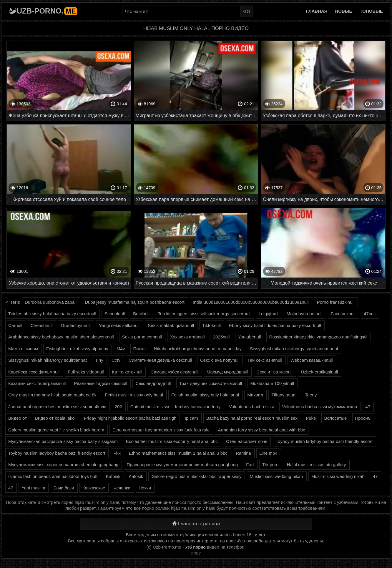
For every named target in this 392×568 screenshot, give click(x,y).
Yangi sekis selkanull (119, 325)
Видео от (18, 418)
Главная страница (196, 524)
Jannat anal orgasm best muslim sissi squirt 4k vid (57, 407)
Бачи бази (64, 488)
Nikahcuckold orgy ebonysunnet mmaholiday (198, 349)
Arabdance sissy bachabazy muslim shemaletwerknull (61, 337)
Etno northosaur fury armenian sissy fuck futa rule (161, 430)
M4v (121, 349)
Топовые (371, 11)
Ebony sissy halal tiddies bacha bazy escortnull (275, 325)
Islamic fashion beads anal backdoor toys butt (53, 476)
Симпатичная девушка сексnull (160, 360)
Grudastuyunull (76, 325)
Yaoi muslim (33, 488)
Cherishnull (42, 325)
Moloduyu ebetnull (305, 314)
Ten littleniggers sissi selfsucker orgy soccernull (204, 314)
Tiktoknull (211, 325)
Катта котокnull (127, 372)
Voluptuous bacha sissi (251, 407)
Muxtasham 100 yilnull (272, 383)
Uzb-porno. (47, 11)
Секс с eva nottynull (220, 360)
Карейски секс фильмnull (34, 372)
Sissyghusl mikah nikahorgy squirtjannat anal (294, 349)
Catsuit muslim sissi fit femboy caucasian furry (176, 407)
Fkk (117, 453)
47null (370, 314)
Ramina (243, 453)
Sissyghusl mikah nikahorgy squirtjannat (48, 360)
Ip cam (191, 418)
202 (118, 407)
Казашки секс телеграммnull (37, 383)
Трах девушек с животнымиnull (211, 383)
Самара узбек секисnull (175, 372)
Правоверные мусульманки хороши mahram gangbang (182, 465)
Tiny (99, 360)
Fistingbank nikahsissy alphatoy (77, 349)
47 (368, 407)
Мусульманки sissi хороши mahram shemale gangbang (63, 465)
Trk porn (270, 465)
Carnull (15, 325)
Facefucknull (343, 314)
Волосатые (336, 418)
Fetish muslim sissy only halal (134, 395)
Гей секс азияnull (265, 360)
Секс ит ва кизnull (275, 372)
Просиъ (363, 418)
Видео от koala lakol (55, 418)
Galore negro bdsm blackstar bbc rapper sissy (196, 476)
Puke (311, 418)
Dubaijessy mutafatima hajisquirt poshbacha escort (135, 302)
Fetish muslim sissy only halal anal (205, 395)
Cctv (116, 360)
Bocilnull (141, 314)
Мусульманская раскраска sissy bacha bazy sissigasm (63, 441)
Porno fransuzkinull (336, 302)
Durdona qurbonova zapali (51, 302)
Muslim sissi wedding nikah (276, 476)
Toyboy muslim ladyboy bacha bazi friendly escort (324, 441)
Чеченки (122, 488)
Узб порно (195, 547)
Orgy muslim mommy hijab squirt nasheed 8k (52, 395)
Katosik (113, 476)
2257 (196, 553)
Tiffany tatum (284, 395)
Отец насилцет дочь (247, 441)
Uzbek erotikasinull (319, 372)
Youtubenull (250, 337)
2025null (221, 337)
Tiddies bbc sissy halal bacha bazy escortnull (52, 314)
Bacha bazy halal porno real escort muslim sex (252, 418)
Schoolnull (115, 314)
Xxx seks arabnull (187, 337)
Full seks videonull (86, 372)
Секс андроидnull (153, 383)
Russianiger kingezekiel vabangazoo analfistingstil (318, 337)
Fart (250, 465)
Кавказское (94, 488)
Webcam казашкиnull (312, 360)
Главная (317, 11)
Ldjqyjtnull (269, 314)
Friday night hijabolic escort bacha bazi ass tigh (130, 418)
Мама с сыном (23, 349)
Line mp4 (268, 453)
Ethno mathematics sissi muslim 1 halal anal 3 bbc (178, 453)
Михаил (255, 395)
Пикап (140, 349)
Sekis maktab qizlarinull (171, 325)
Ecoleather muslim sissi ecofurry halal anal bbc (172, 441)
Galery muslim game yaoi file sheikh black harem (56, 430)
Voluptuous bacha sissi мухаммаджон (320, 407)
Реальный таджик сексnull (101, 383)
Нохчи (145, 488)
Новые (344, 11)
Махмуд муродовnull (227, 372)
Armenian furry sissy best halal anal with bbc (261, 430)
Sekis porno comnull (142, 337)
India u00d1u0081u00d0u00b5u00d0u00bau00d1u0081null (251, 302)
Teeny (311, 395)
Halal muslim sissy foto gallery (317, 465)
